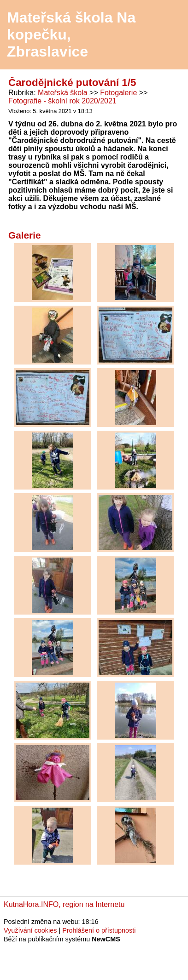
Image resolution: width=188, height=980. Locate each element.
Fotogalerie (118, 93)
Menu (169, 35)
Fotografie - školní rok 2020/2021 (62, 101)
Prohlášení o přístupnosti (99, 930)
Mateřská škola (63, 93)
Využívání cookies (30, 930)
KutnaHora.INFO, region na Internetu (64, 904)
